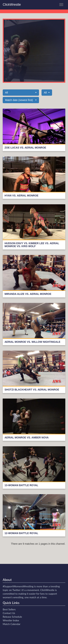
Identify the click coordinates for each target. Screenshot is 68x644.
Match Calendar (12, 624)
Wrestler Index (11, 620)
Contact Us (9, 613)
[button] (21, 93)
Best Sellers (9, 609)
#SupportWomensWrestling (18, 586)
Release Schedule (12, 617)
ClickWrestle (12, 5)
